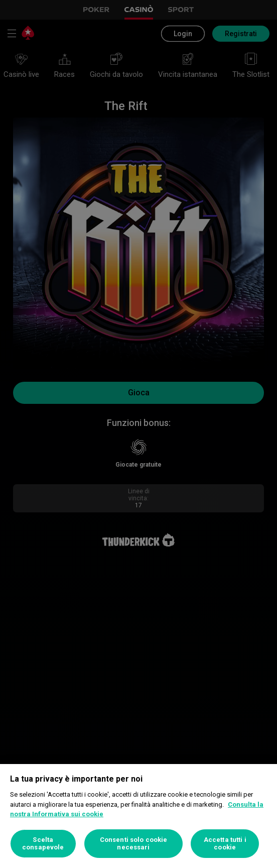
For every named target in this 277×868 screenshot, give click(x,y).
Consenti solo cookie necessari (134, 844)
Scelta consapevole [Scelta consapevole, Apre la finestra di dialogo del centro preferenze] (43, 844)
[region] (138, 816)
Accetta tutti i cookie (225, 844)
